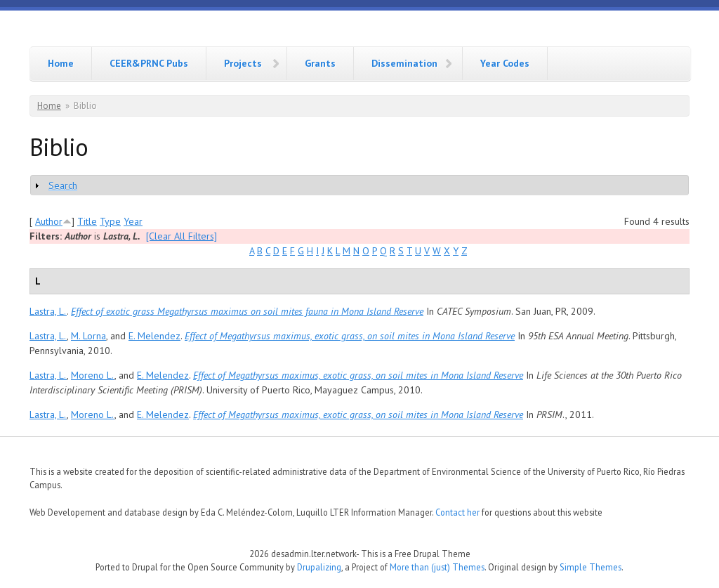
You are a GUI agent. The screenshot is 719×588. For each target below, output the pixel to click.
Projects (243, 63)
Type (110, 221)
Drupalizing (319, 567)
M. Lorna (88, 336)
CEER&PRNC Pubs (149, 63)
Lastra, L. (48, 311)
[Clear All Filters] (182, 236)
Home (61, 63)
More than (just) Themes (437, 567)
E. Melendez (154, 336)
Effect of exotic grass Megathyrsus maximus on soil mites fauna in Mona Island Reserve (247, 311)
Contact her (457, 512)
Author (49, 221)
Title (87, 221)
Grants (320, 63)
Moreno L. (93, 375)
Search (63, 185)
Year (133, 221)
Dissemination (404, 63)
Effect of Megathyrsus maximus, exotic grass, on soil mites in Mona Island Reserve (350, 336)
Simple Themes (591, 567)
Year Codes (505, 63)
